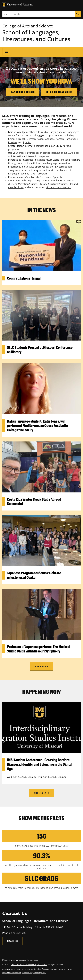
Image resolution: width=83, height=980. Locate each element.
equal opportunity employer (26, 960)
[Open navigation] (7, 52)
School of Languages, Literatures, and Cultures (36, 36)
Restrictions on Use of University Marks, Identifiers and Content (30, 969)
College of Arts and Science (28, 26)
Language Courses (23, 92)
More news (41, 666)
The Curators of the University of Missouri (29, 965)
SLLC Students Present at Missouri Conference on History (40, 350)
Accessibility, (28, 973)
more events (42, 793)
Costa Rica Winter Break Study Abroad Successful (34, 501)
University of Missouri (20, 5)
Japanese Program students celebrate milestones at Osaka (34, 575)
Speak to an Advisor (59, 92)
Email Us (13, 941)
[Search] (78, 14)
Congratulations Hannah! (25, 278)
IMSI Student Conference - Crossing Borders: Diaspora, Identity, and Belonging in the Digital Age (40, 764)
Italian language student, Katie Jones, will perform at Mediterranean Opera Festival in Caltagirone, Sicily (37, 426)
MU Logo (4, 4)
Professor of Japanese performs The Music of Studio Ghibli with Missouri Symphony (39, 649)
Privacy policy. (40, 973)
